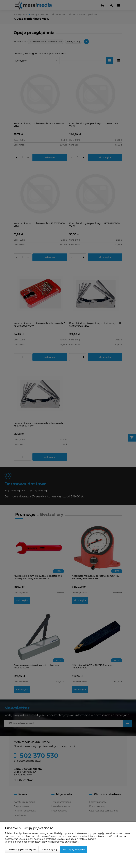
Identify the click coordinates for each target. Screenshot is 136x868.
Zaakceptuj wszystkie (74, 849)
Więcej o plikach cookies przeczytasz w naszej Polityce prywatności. (42, 842)
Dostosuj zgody (49, 849)
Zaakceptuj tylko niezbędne (22, 849)
